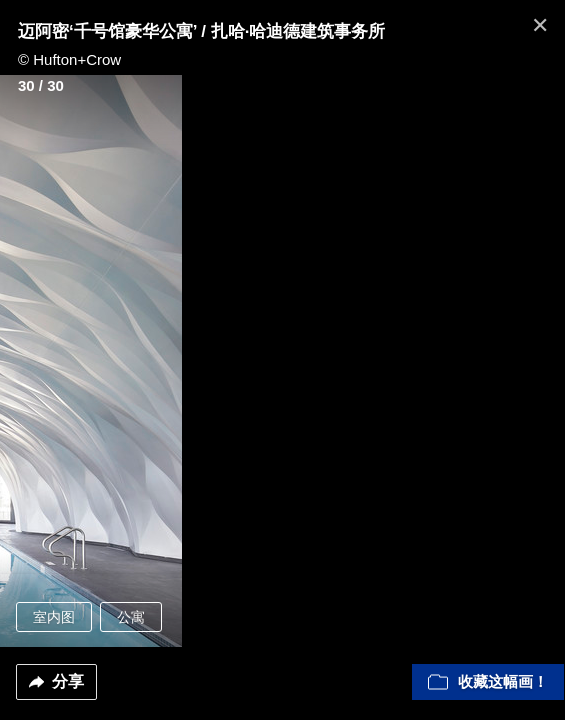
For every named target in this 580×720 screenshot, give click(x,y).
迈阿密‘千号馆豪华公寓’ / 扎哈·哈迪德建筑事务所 (201, 31)
